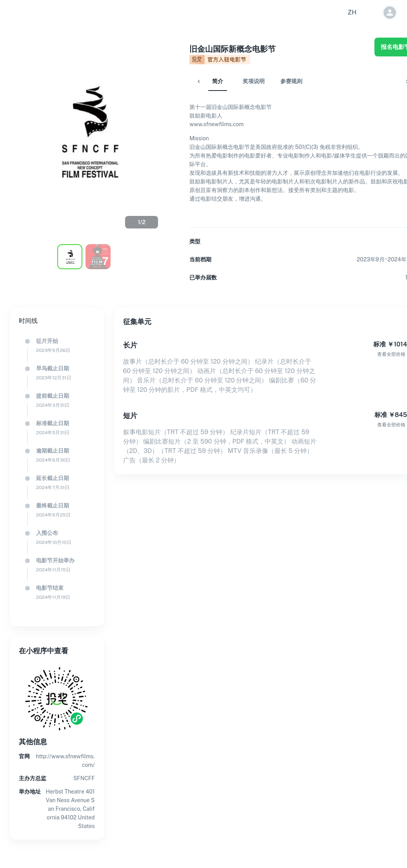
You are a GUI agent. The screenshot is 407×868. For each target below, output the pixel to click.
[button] (352, 13)
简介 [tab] (199, 81)
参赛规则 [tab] (273, 81)
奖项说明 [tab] (235, 81)
